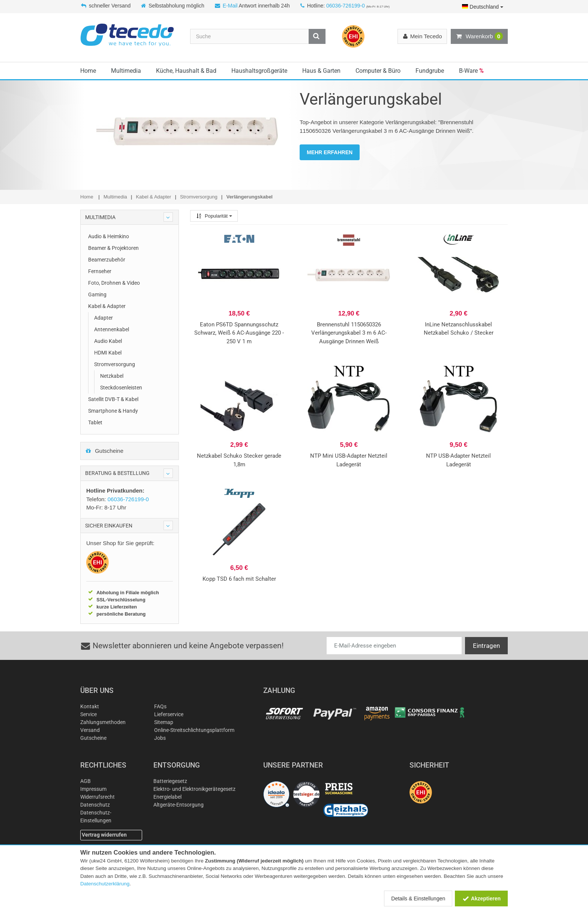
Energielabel (167, 797)
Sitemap (164, 722)
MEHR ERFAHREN (330, 152)
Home (88, 71)
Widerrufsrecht (97, 797)
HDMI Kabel (108, 353)
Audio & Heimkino (109, 236)
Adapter (103, 318)
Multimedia (126, 71)
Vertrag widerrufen (104, 835)
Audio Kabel (108, 341)
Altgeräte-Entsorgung (178, 805)
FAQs (160, 706)
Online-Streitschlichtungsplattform (194, 730)
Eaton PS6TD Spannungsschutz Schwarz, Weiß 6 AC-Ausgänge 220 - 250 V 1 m (239, 333)
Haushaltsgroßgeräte (259, 71)
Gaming (97, 294)
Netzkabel (112, 376)
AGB (85, 781)
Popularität (214, 216)
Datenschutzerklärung (105, 884)
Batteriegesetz (170, 781)
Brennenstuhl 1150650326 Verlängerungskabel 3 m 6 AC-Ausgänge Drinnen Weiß (349, 333)
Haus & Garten (321, 71)
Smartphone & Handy (113, 411)
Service (88, 714)
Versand (90, 730)
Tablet (95, 422)
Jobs (160, 738)
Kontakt (90, 706)
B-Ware (471, 71)
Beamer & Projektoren (113, 248)
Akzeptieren (481, 898)
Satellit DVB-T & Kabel (113, 399)
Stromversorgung (115, 364)
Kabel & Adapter (107, 306)
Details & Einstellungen (418, 898)
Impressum (93, 789)
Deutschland (483, 7)
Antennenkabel (112, 329)
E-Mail (230, 6)
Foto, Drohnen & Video (114, 283)
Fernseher (100, 271)
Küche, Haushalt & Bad (186, 71)
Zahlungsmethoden (103, 722)
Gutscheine (104, 451)
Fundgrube (430, 71)
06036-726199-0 (346, 6)
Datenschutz (95, 805)
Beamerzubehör (107, 260)
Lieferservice (169, 714)
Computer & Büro (378, 71)
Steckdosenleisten (121, 388)
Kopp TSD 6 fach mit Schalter (239, 579)
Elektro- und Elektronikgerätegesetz (194, 789)
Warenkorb (479, 36)
